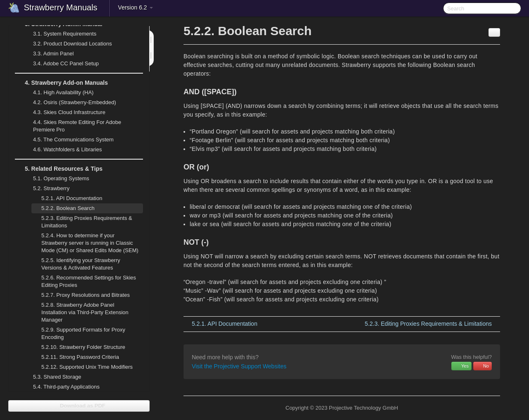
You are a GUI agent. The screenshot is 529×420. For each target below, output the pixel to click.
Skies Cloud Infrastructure (64, 112)
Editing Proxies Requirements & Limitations (87, 222)
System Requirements (60, 34)
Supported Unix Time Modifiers (87, 367)
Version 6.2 (136, 7)
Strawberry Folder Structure (83, 347)
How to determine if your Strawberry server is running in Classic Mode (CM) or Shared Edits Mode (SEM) (90, 243)
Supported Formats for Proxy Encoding (83, 333)
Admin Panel (48, 54)
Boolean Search (68, 208)
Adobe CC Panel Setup (61, 64)
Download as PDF (79, 406)
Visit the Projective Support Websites (239, 366)
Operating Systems (56, 179)
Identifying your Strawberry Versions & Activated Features (81, 264)
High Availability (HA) (58, 93)
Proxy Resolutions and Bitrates (86, 295)
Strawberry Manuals (61, 7)
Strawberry (46, 189)
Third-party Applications (61, 387)
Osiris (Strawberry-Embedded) (75, 102)
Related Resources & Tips (59, 169)
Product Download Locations (73, 44)
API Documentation (72, 198)
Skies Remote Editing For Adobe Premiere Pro (72, 125)
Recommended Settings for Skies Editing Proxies (89, 281)
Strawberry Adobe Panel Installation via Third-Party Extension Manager (85, 312)
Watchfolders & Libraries (67, 149)
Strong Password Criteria (80, 357)
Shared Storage (52, 377)
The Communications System (73, 140)
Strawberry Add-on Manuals (61, 83)
